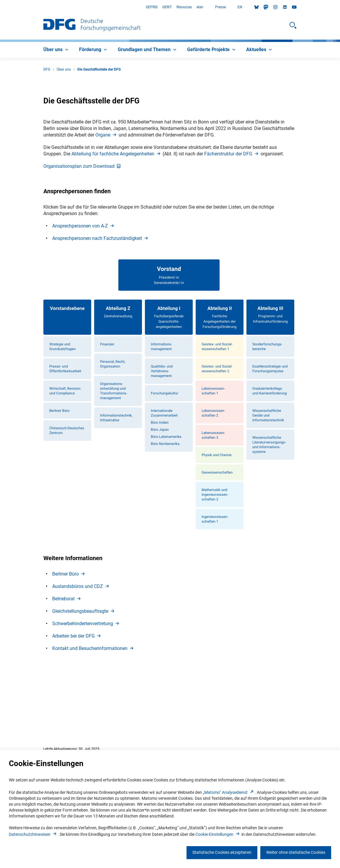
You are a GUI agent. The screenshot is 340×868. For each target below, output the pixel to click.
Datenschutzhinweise (33, 834)
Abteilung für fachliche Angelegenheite (116, 217)
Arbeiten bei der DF (77, 699)
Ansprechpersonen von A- (84, 289)
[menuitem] (57, 50)
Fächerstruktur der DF (232, 217)
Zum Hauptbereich (0, 7)
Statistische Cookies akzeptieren (222, 852)
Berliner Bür (69, 637)
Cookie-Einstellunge (218, 834)
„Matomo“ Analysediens (229, 792)
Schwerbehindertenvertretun (86, 687)
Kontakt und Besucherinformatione (93, 712)
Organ (106, 198)
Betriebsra (67, 662)
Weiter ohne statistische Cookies (296, 852)
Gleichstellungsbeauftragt (84, 675)
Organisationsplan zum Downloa (82, 229)
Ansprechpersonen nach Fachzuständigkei (101, 301)
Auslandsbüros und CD (81, 650)
